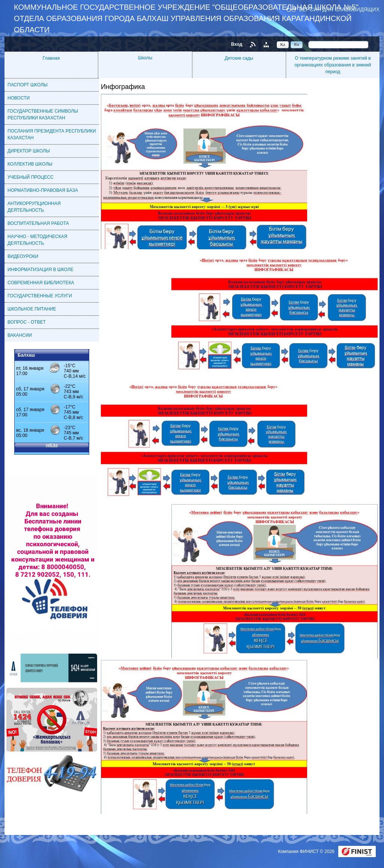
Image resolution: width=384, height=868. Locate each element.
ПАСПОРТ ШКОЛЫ (28, 85)
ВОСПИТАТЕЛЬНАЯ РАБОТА (38, 223)
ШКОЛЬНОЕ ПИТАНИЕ (32, 309)
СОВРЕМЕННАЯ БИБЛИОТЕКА (41, 283)
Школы (145, 58)
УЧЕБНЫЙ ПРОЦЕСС (31, 177)
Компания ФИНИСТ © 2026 (307, 851)
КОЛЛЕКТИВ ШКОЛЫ (30, 164)
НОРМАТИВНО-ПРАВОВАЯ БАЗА (43, 190)
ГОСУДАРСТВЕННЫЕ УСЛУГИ (40, 296)
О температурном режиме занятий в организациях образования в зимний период (333, 65)
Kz (283, 44)
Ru (297, 44)
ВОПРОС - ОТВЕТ (27, 322)
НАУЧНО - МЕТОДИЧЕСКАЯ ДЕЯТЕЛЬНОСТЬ (37, 240)
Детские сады (239, 58)
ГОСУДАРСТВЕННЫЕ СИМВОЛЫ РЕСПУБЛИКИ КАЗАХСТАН (43, 115)
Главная (51, 58)
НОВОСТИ (19, 98)
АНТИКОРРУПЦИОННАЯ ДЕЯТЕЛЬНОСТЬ (34, 207)
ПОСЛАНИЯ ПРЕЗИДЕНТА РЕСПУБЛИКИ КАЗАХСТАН (52, 134)
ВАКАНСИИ (20, 335)
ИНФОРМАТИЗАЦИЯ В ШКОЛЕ (40, 270)
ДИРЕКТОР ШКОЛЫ (29, 151)
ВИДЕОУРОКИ (23, 256)
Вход (237, 44)
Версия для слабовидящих (339, 9)
